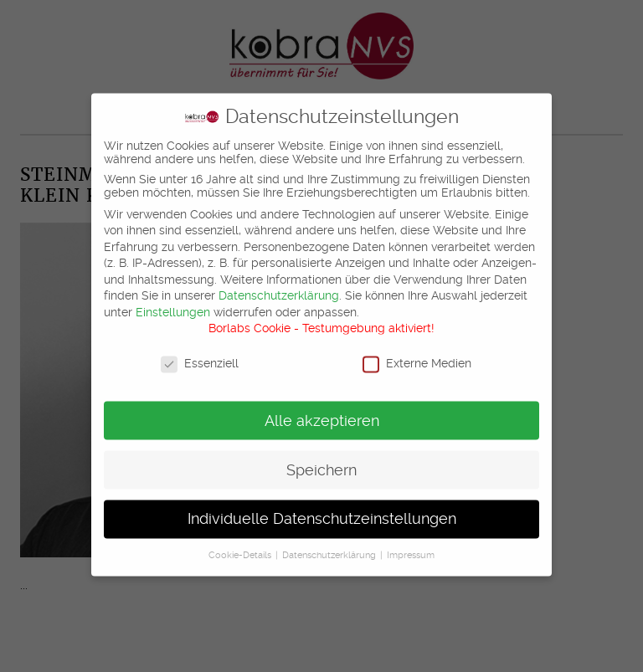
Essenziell (200, 354)
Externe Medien (417, 354)
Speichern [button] (321, 461)
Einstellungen (173, 303)
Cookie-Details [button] (241, 547)
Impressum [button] (411, 547)
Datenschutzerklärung (279, 287)
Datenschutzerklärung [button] (330, 547)
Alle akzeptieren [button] (322, 412)
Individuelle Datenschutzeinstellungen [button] (322, 510)
